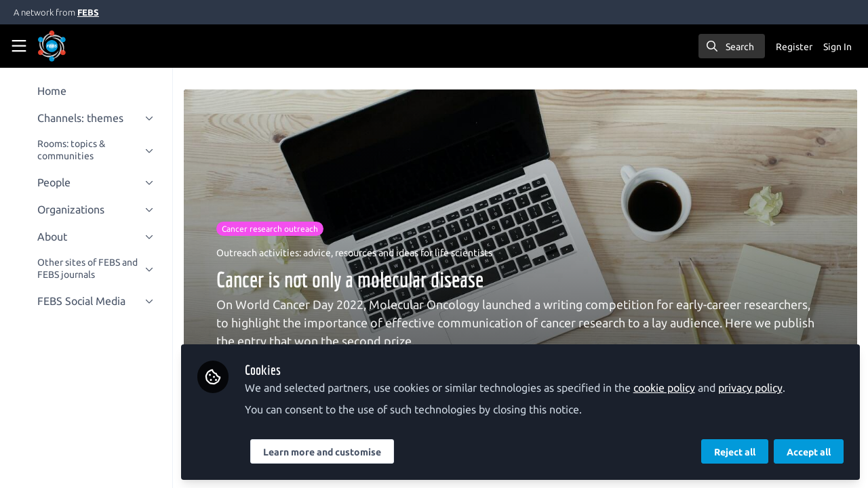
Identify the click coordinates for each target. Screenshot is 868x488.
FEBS (88, 12)
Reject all (735, 452)
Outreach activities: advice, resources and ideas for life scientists (355, 253)
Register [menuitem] (794, 47)
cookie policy (665, 388)
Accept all (809, 452)
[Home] (52, 46)
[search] (732, 46)
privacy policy (751, 388)
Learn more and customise (323, 452)
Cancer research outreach (271, 229)
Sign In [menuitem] (837, 47)
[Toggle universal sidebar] (19, 46)
